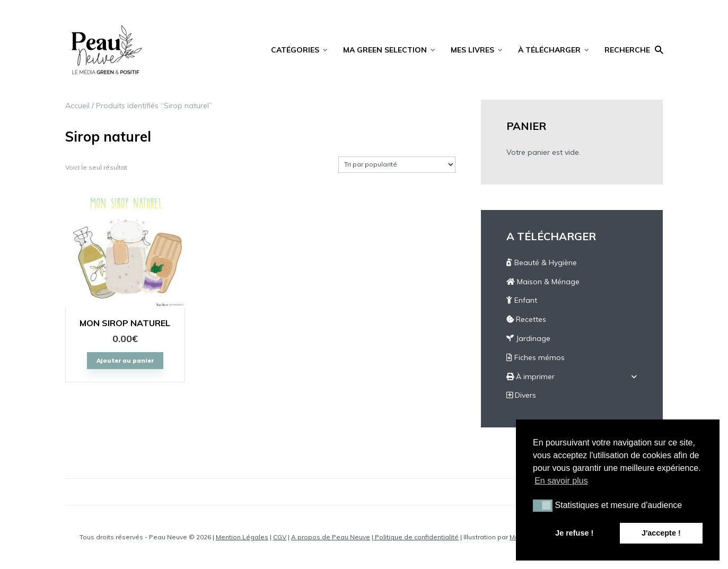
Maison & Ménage (543, 282)
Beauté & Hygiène (542, 262)
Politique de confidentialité (416, 537)
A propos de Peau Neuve (331, 537)
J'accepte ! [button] (661, 533)
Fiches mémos (536, 357)
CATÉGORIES (295, 50)
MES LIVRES (472, 50)
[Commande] (397, 165)
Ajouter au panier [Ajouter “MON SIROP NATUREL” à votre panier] (125, 361)
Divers (521, 395)
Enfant (522, 300)
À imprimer (530, 377)
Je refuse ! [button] (574, 533)
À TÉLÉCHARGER (549, 50)
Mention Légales (242, 537)
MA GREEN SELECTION (385, 50)
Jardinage (528, 338)
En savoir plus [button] (561, 481)
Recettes (526, 319)
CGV (280, 537)
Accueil (77, 106)
